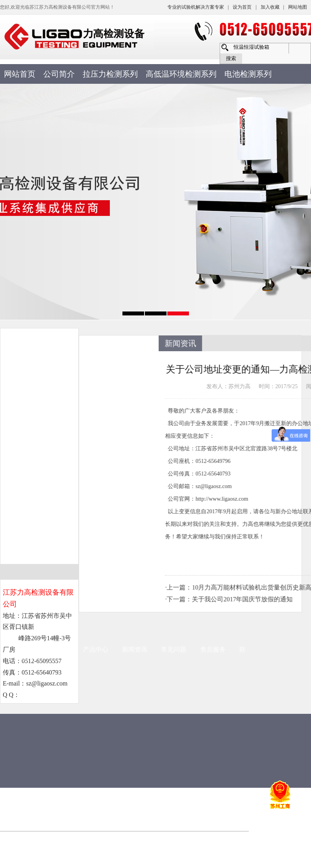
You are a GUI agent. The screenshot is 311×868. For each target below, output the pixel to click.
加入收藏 (270, 7)
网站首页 (20, 74)
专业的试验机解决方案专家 (196, 7)
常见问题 (174, 504)
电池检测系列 (248, 74)
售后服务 (213, 504)
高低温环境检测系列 (181, 74)
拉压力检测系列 (110, 74)
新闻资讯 (135, 504)
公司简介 (59, 74)
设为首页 (242, 7)
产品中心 (96, 504)
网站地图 (298, 7)
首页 (24, 504)
